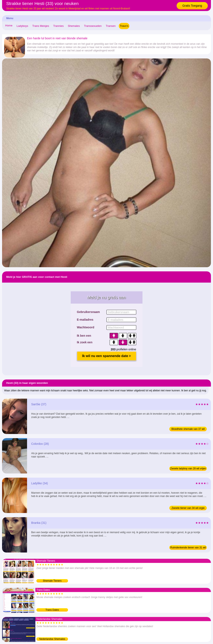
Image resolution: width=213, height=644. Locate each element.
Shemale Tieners (52, 581)
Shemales (74, 26)
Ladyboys (22, 26)
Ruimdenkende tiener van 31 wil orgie (188, 548)
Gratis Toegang (192, 6)
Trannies (58, 26)
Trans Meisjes (41, 26)
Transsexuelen (93, 26)
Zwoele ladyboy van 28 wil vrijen (188, 468)
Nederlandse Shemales (52, 639)
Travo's (124, 26)
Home (9, 25)
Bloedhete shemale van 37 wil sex (188, 429)
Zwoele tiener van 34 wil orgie (188, 508)
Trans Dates (52, 610)
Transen (111, 26)
